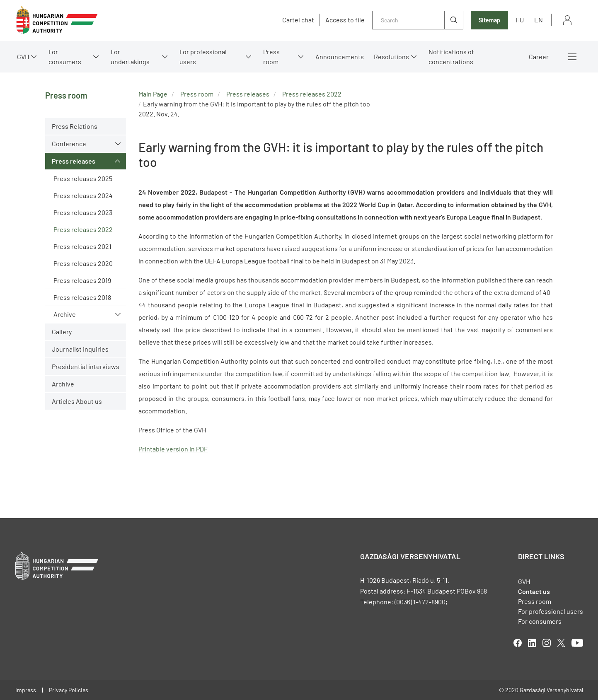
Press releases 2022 (83, 229)
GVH (23, 57)
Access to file (345, 20)
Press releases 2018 (82, 297)
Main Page (153, 94)
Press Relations (75, 126)
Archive (65, 314)
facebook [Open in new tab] (518, 643)
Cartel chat (298, 20)
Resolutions (391, 57)
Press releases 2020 (83, 263)
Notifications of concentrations (451, 57)
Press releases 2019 (82, 280)
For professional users (203, 57)
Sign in (567, 20)
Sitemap (489, 20)
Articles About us (77, 401)
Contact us (534, 591)
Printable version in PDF (173, 449)
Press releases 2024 (83, 195)
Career (539, 57)
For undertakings (130, 57)
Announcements (340, 57)
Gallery (62, 332)
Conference (69, 144)
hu (520, 20)
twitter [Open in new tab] (561, 643)
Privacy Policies (69, 690)
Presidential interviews (86, 366)
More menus (572, 57)
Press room (271, 57)
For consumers (65, 57)
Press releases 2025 (83, 178)
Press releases (74, 161)
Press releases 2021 (82, 246)
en (539, 20)
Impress (26, 690)
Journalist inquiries (80, 349)
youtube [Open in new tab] (577, 643)
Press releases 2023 (83, 212)
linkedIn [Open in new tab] (532, 643)
